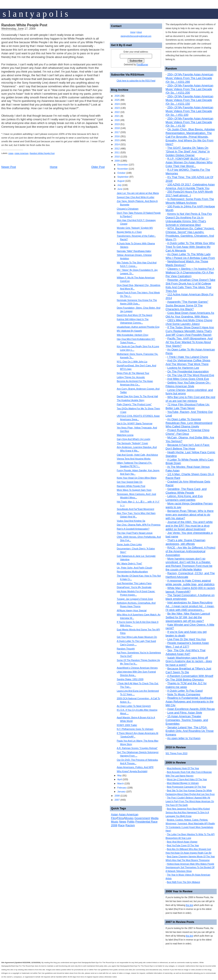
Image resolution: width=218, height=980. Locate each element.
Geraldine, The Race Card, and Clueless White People (186, 491)
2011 (117, 152)
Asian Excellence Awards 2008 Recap (191, 709)
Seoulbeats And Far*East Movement (136, 509)
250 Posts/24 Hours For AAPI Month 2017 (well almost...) (189, 193)
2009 (117, 161)
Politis (131, 822)
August (121, 181)
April (120, 779)
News (123, 822)
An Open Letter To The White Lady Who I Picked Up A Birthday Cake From (190, 256)
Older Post (98, 167)
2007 (117, 800)
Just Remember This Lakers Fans (134, 583)
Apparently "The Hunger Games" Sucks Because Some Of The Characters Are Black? (187, 305)
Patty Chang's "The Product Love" (134, 404)
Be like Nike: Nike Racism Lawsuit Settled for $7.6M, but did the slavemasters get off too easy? (188, 617)
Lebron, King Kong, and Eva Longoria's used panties (184, 498)
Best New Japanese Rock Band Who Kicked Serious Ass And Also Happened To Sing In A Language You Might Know (188, 812)
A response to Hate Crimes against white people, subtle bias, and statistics (190, 582)
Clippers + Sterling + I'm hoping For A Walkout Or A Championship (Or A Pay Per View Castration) (190, 272)
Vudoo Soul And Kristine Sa (131, 521)
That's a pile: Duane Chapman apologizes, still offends (185, 542)
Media (155, 818)
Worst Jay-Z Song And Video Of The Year (187, 779)
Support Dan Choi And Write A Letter (136, 197)
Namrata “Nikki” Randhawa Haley (134, 251)
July (119, 185)
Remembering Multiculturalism (132, 572)
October (121, 173)
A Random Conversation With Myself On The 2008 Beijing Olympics (189, 678)
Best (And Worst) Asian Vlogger (182, 842)
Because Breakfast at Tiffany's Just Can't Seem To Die (188, 670)
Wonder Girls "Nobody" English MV (135, 228)
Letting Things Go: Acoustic (131, 377)
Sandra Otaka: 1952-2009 (130, 679)
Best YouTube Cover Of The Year (183, 845)
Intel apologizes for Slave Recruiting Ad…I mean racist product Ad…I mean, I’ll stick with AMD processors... (190, 606)
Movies (129, 818)
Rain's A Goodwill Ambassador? (133, 529)
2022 (117, 112)
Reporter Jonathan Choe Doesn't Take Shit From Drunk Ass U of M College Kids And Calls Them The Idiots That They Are (190, 285)
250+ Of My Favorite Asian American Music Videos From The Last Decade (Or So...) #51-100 (189, 111)
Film (114, 818)
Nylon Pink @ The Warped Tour (133, 373)
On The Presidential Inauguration (188, 371)
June (120, 189)
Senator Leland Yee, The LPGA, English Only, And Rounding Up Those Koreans (190, 731)
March (121, 783)
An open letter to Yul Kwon (184, 738)
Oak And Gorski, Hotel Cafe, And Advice (138, 455)
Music (115, 822)
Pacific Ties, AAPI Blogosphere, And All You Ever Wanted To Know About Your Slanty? (189, 342)
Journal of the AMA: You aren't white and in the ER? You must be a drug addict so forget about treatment (189, 526)
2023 (117, 108)
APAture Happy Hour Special (132, 610)
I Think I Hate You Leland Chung (188, 357)
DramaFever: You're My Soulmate (134, 587)
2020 (117, 120)
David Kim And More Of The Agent (135, 315)
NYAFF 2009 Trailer (127, 725)
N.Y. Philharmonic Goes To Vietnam (135, 729)
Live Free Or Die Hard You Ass (187, 639)
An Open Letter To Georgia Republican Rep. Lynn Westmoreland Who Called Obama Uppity (189, 423)
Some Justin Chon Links (129, 544)
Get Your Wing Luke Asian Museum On (137, 637)
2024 (117, 104)
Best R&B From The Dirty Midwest (183, 882)
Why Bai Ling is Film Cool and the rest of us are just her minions (190, 399)
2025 (117, 100)
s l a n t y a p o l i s (35, 14)
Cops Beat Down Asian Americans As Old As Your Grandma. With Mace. (190, 315)
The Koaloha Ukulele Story (131, 400)
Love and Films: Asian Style (185, 713)
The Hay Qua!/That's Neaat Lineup (135, 533)
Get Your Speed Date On (130, 482)
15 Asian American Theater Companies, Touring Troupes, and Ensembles (187, 720)
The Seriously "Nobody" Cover (132, 443)
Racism (130, 825)
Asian (11, 153)
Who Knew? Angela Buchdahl (132, 771)
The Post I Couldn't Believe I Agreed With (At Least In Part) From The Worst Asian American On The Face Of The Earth (190, 801)
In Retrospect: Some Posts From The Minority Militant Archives (190, 201)
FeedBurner (142, 65)
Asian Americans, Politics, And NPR (135, 767)
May (119, 775)
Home (54, 167)
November (123, 169)
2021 (117, 116)
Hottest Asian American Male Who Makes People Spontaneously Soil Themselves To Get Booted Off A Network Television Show (190, 868)
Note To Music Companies (184, 694)
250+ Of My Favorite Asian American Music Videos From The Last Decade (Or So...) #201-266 (189, 78)
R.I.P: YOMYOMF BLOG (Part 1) (188, 159)
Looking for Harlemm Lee (183, 368)
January (121, 792)
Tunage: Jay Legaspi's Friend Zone (135, 599)
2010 (117, 157)
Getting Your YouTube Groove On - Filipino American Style (188, 384)
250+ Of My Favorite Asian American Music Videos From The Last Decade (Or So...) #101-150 (189, 100)
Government (142, 818)
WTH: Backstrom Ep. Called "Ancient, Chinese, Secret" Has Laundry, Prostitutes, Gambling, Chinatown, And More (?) (190, 234)
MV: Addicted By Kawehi (129, 331)
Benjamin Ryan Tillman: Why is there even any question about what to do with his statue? (189, 515)
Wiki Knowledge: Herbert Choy (133, 335)
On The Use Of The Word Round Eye (191, 375)
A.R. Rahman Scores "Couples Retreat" (137, 748)
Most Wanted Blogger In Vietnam (183, 783)
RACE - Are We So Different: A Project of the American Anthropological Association (190, 551)
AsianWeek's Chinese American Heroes (137, 668)
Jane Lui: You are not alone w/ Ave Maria (138, 193)
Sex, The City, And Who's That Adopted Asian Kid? (185, 652)
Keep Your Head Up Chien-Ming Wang (137, 478)
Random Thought (126, 649)
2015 (117, 140)
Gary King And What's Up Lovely (134, 439)
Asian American (21, 153)
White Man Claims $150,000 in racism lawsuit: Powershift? (190, 590)
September (123, 177)
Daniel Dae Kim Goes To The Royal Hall (137, 396)
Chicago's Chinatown (128, 209)
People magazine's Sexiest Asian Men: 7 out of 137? (187, 645)
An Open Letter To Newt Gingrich (134, 706)
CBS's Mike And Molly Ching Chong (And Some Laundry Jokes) (189, 322)
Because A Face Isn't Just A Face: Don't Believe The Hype (188, 447)
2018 (117, 128)
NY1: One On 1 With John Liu (132, 362)
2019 (117, 124)
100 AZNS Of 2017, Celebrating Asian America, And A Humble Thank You (190, 186)
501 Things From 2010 (176, 753)
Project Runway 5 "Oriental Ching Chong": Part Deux (187, 432)
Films (120, 818)
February (122, 788)
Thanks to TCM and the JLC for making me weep (186, 685)
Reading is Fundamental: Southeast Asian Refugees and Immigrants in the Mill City (189, 702)
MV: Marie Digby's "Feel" (130, 564)
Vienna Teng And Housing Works (134, 459)
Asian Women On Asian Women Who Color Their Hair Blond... (189, 164)
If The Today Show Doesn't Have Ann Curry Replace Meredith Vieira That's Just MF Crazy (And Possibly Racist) (190, 331)
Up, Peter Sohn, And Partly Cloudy (135, 568)
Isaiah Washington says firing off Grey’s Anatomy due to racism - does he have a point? (189, 661)
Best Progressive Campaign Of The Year (186, 787)
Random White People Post (24, 25)
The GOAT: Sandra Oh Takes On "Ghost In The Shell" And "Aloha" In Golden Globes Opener (188, 151)
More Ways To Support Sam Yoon (134, 490)
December (123, 165)
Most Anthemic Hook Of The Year (183, 768)
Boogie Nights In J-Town (129, 232)
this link (189, 905)
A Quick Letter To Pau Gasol (185, 691)
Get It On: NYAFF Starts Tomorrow (135, 423)
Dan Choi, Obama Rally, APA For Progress (139, 525)
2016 (117, 136)
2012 (117, 149)
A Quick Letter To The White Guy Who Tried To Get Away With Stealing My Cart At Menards (190, 247)
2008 (117, 796)
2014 (117, 144)
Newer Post (9, 167)
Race (121, 825)
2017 (117, 132)
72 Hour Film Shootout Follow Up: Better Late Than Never (188, 406)
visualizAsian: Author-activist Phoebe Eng (138, 327)
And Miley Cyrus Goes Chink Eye (188, 379)
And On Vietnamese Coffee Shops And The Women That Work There (188, 362)
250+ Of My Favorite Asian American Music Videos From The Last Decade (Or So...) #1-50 (189, 122)
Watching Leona (125, 435)
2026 (117, 96)
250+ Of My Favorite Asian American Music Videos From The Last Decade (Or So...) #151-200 (189, 89)
